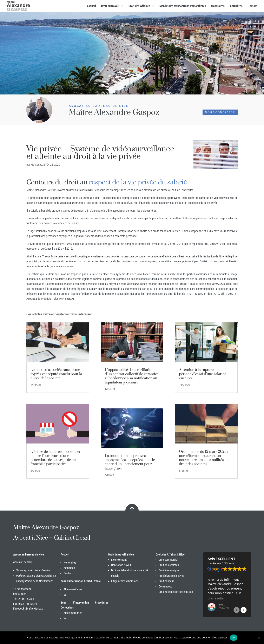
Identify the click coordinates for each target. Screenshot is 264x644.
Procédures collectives (171, 576)
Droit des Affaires (139, 6)
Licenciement (119, 560)
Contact (253, 6)
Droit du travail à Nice (121, 554)
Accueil (91, 6)
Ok (234, 638)
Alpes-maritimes (73, 589)
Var (65, 595)
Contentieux (166, 586)
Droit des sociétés (169, 565)
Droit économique (169, 570)
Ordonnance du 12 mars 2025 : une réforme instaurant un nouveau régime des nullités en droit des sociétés (204, 458)
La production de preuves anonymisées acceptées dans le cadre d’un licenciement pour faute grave (130, 462)
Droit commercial (168, 560)
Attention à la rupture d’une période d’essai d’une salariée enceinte (203, 374)
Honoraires (218, 6)
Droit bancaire (167, 581)
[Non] (259, 638)
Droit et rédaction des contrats (176, 592)
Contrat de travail (121, 565)
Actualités (236, 6)
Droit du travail (110, 6)
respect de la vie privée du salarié (138, 182)
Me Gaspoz (37, 165)
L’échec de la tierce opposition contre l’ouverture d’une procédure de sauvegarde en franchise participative (55, 458)
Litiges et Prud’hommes (125, 581)
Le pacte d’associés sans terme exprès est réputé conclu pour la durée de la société (56, 374)
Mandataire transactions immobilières (183, 6)
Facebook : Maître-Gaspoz (28, 609)
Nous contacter (220, 112)
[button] (244, 610)
